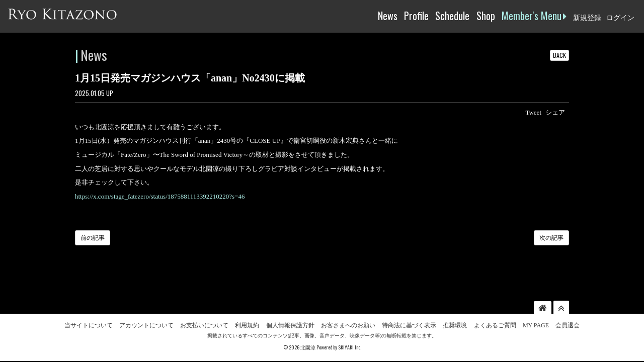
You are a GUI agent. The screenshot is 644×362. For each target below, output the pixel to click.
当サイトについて (89, 307)
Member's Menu (534, 16)
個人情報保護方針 (290, 307)
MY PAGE (536, 307)
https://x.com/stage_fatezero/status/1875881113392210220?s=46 (160, 196)
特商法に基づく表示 (409, 307)
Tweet (533, 112)
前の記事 (93, 238)
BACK (559, 55)
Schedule (452, 16)
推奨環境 (455, 307)
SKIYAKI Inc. (350, 329)
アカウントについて (146, 307)
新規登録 (587, 18)
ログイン (620, 18)
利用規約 (247, 307)
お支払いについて (204, 307)
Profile (416, 16)
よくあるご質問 (495, 307)
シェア (555, 112)
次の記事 (551, 238)
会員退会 (568, 307)
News (388, 16)
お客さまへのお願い (348, 307)
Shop (486, 16)
